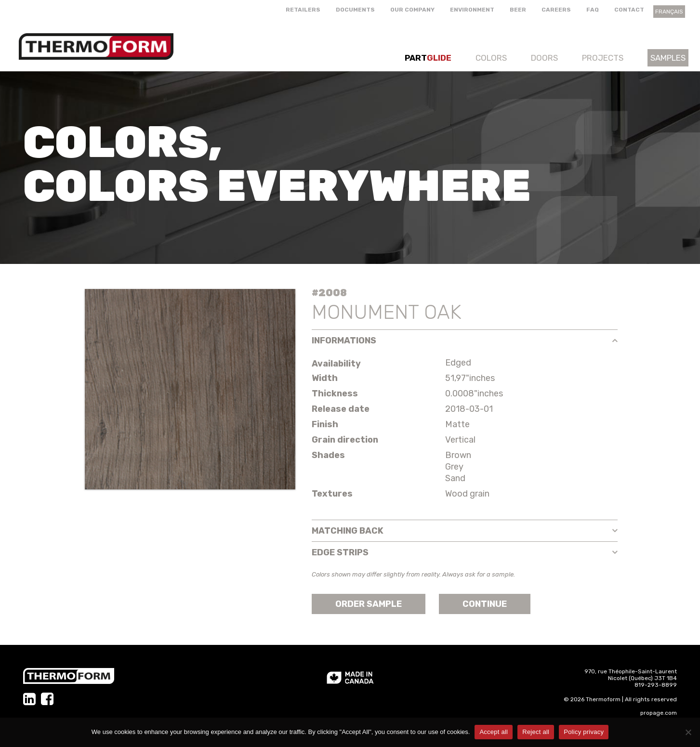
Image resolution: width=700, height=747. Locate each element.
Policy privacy (584, 732)
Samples (668, 58)
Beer (518, 10)
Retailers (303, 10)
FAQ (593, 10)
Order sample (369, 604)
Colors (491, 58)
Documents (355, 10)
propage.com (659, 713)
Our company (412, 10)
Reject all (536, 732)
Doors (544, 58)
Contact (629, 10)
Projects (603, 58)
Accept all (494, 732)
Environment (472, 10)
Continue (485, 604)
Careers (556, 10)
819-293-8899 (656, 685)
